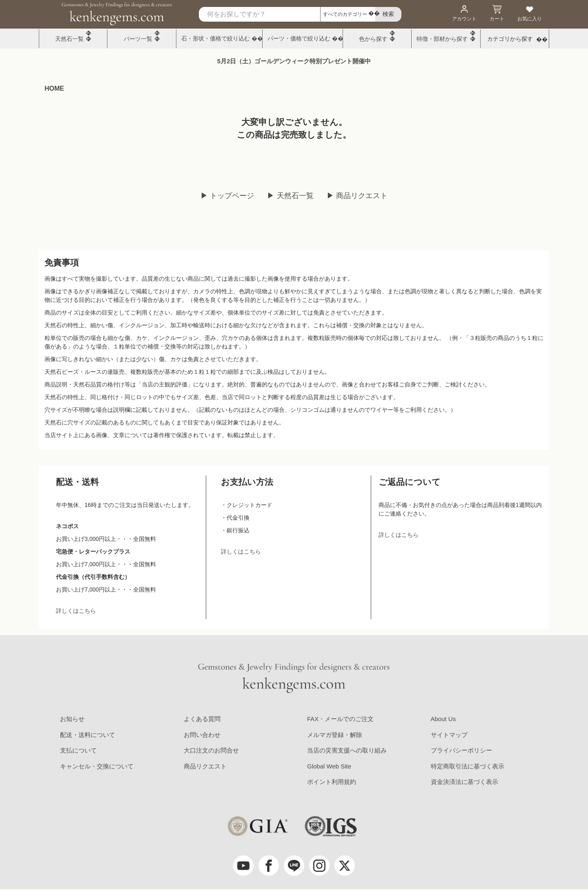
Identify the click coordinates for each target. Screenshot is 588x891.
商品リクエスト (205, 766)
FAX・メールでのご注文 (340, 719)
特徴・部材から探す (442, 39)
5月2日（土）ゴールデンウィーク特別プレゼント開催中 (294, 61)
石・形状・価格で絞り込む (216, 38)
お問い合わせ (202, 735)
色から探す (373, 39)
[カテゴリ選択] (348, 14)
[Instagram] (319, 866)
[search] (388, 15)
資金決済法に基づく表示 (464, 782)
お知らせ (72, 719)
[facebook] (269, 866)
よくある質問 (202, 719)
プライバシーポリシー (461, 750)
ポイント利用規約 (332, 782)
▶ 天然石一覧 (290, 196)
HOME (54, 88)
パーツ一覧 (138, 39)
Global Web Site (329, 766)
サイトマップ (449, 735)
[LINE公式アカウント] (294, 866)
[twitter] (345, 866)
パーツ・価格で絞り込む (299, 38)
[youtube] (243, 866)
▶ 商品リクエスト (357, 196)
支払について (78, 750)
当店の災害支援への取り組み (347, 750)
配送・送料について (88, 735)
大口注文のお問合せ (211, 750)
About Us (443, 719)
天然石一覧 (69, 39)
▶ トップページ (227, 196)
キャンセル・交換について (97, 766)
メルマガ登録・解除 (335, 735)
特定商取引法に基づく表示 (468, 766)
